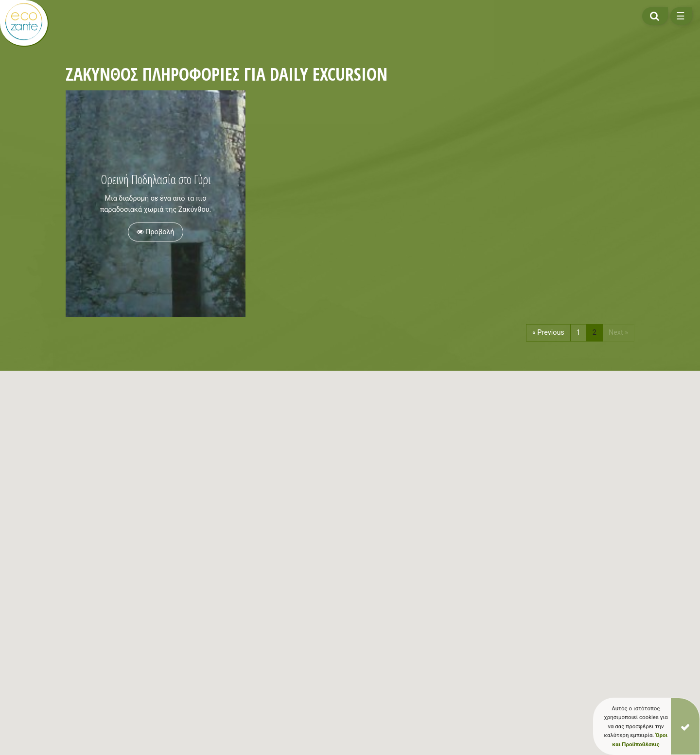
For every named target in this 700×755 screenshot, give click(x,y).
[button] (236, 598)
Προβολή (155, 232)
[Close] (685, 726)
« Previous (548, 333)
